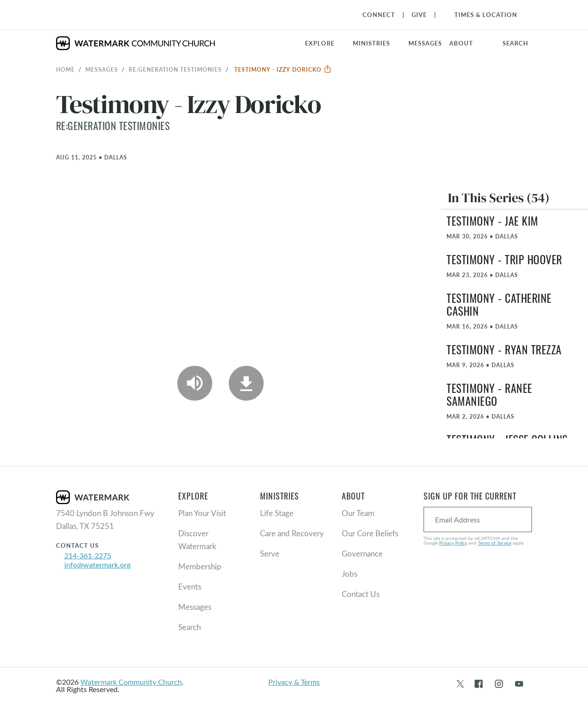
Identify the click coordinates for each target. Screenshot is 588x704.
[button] (377, 43)
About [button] (461, 43)
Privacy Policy (453, 543)
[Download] (246, 383)
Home (65, 69)
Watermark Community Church (131, 682)
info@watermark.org (97, 565)
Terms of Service (495, 543)
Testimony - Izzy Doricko (283, 69)
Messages (102, 69)
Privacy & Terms (294, 682)
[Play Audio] (195, 383)
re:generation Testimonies (175, 69)
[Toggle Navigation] (481, 15)
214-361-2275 (88, 555)
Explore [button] (320, 43)
